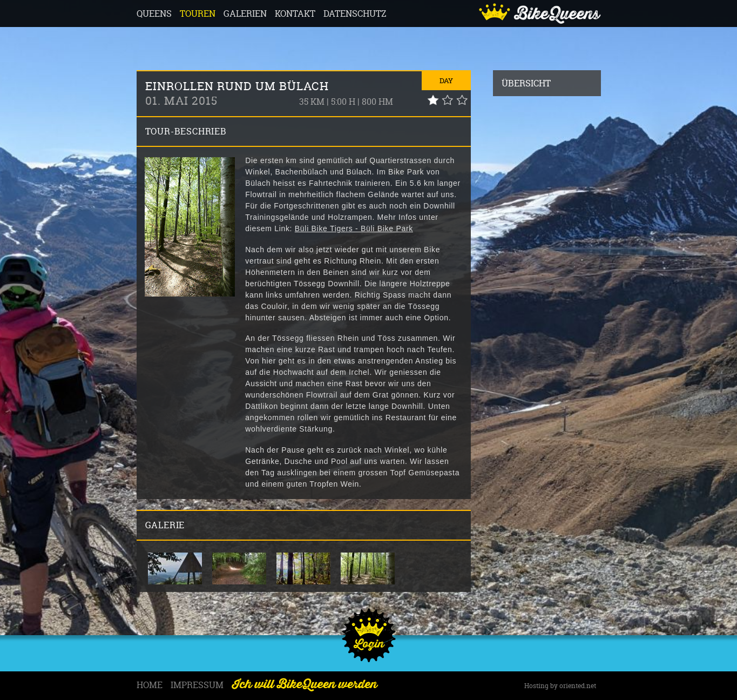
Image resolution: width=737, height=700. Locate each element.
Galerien (245, 14)
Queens (154, 14)
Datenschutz (355, 14)
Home (150, 685)
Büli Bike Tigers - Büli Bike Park (354, 228)
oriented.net (578, 686)
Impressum (197, 685)
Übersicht (526, 83)
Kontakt (295, 14)
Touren (198, 14)
